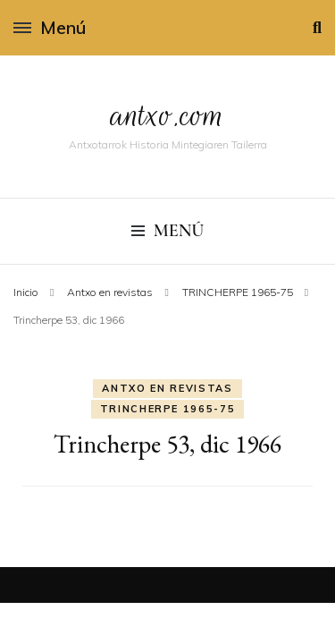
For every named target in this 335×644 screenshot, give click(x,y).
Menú (50, 27)
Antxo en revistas (167, 388)
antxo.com (168, 115)
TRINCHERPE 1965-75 (168, 409)
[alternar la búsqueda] (317, 28)
